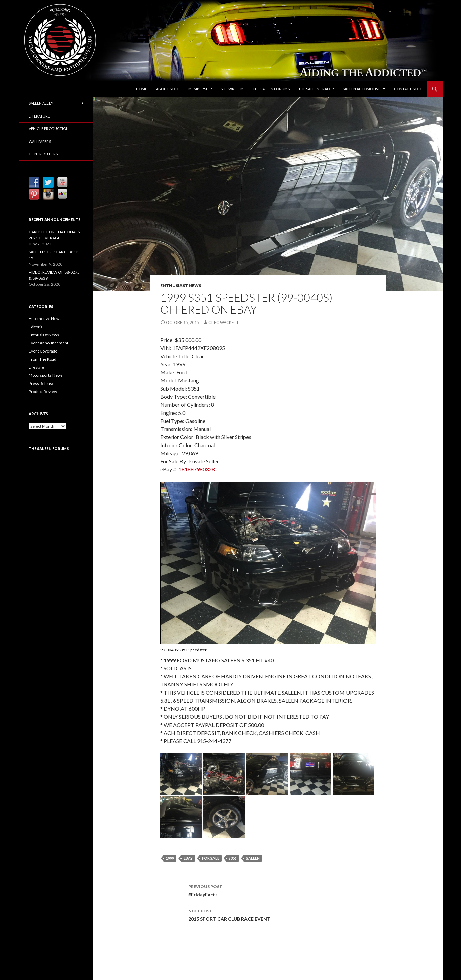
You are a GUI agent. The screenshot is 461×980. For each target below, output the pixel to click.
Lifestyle (36, 367)
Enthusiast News (181, 286)
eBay (188, 858)
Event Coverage (43, 351)
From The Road (42, 359)
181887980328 (197, 469)
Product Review (43, 391)
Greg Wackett (224, 322)
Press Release (41, 383)
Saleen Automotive (362, 89)
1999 (170, 858)
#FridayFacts (268, 890)
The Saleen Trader (316, 89)
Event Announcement (48, 343)
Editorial (36, 327)
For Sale (211, 858)
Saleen (253, 858)
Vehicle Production (49, 129)
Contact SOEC (408, 89)
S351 (233, 858)
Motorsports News (46, 375)
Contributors (43, 154)
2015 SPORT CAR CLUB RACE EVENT (268, 914)
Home (142, 89)
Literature (39, 116)
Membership (200, 89)
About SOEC (168, 89)
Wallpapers (40, 141)
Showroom (232, 89)
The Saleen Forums (271, 89)
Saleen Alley (41, 103)
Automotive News (45, 319)
